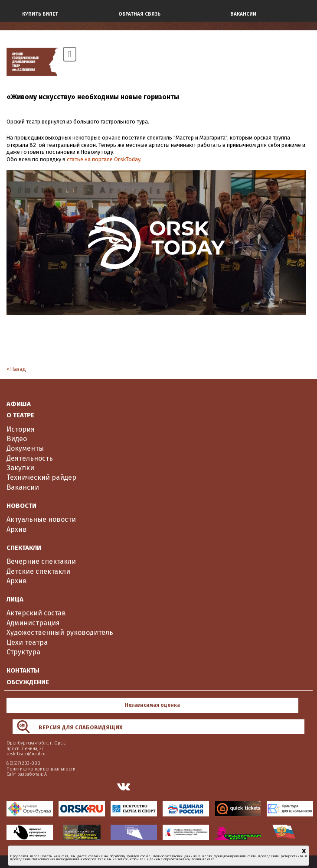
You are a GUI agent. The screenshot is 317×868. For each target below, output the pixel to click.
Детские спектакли (38, 571)
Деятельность (30, 458)
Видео (17, 439)
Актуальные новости (41, 519)
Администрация (33, 623)
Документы (25, 448)
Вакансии (23, 487)
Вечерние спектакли (41, 561)
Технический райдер (41, 477)
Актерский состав (36, 613)
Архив (17, 529)
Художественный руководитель (60, 632)
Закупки (20, 468)
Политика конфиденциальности (41, 769)
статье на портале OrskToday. (104, 159)
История (21, 429)
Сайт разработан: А (27, 774)
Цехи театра (27, 642)
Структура (23, 652)
